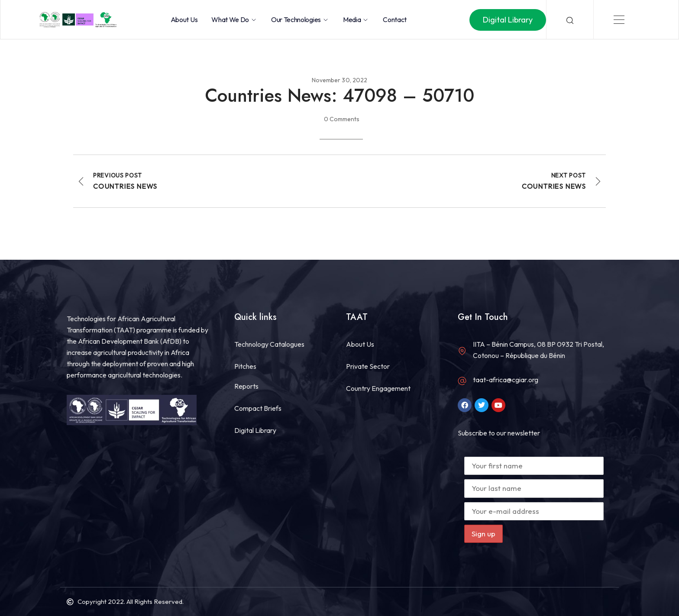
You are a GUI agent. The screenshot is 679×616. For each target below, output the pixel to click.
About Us (184, 19)
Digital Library (255, 430)
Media (356, 19)
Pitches (245, 366)
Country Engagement (378, 388)
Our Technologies (300, 19)
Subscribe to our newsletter (499, 433)
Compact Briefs (258, 408)
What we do (234, 19)
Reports (246, 386)
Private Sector (368, 366)
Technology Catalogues (269, 344)
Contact (395, 19)
